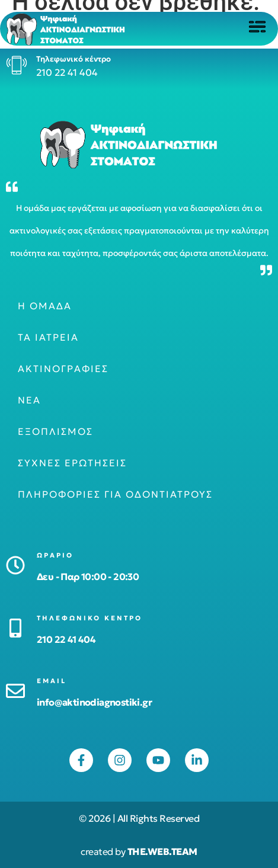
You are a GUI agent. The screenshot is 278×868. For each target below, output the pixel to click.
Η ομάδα (45, 306)
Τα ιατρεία (48, 337)
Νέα (29, 400)
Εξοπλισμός (55, 431)
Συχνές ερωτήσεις (72, 463)
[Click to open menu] (257, 27)
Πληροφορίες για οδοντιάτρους (115, 494)
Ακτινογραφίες (63, 369)
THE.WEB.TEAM (162, 851)
